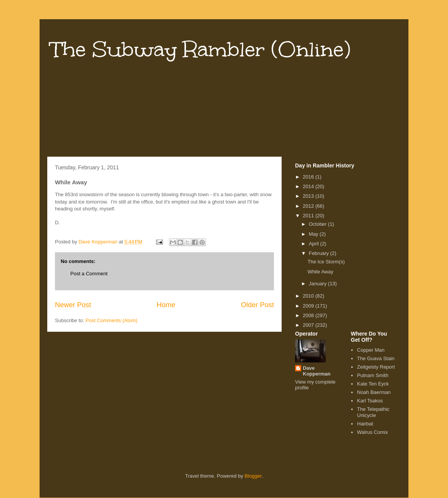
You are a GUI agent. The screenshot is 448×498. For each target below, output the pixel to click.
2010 (309, 296)
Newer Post (73, 305)
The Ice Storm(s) (326, 262)
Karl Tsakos (370, 401)
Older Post (257, 305)
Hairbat (365, 424)
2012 (309, 206)
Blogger (253, 476)
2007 (309, 325)
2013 (309, 196)
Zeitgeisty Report (376, 367)
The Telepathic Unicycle (373, 412)
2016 (309, 177)
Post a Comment (89, 274)
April (315, 244)
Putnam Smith (373, 375)
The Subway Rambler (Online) (201, 49)
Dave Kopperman (317, 371)
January (319, 284)
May (314, 234)
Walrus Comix (372, 432)
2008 (309, 315)
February (320, 253)
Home (166, 305)
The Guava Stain (376, 358)
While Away (320, 272)
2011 (309, 216)
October (319, 224)
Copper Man (371, 350)
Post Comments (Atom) (112, 320)
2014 (309, 186)
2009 (309, 306)
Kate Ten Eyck (373, 384)
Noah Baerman (374, 392)
